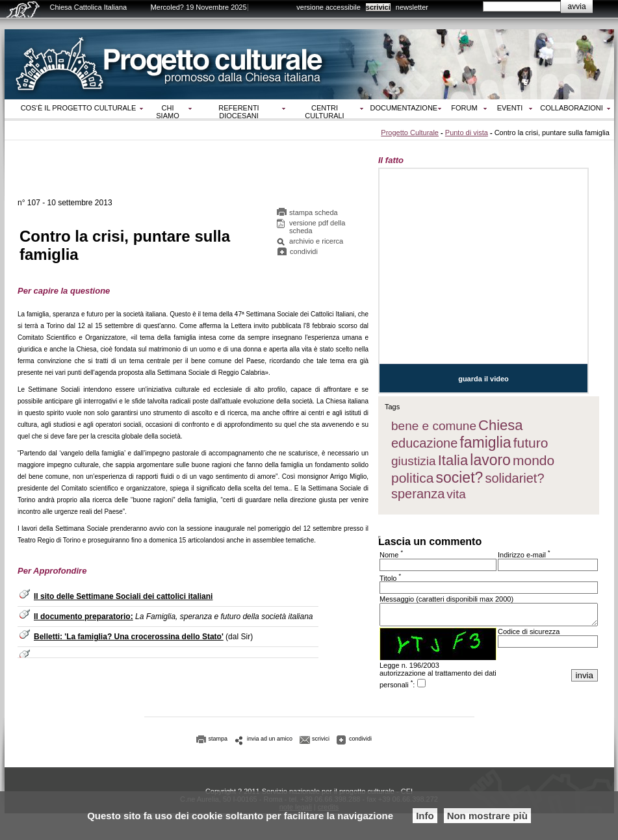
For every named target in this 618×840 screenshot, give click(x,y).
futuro (531, 443)
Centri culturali (324, 112)
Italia (453, 460)
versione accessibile (328, 7)
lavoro (490, 460)
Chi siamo (167, 112)
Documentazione (404, 108)
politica (412, 478)
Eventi (510, 108)
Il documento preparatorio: (84, 618)
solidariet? (514, 478)
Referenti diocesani (238, 112)
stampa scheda (314, 214)
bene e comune (434, 426)
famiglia (485, 442)
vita (456, 494)
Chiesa (500, 425)
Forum (464, 108)
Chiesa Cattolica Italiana (89, 7)
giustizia (414, 461)
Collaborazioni (572, 108)
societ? (459, 477)
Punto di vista (467, 133)
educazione (424, 443)
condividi (304, 253)
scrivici (378, 7)
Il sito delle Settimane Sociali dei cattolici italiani (123, 598)
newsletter (412, 7)
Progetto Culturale (410, 133)
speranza (418, 494)
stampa (218, 743)
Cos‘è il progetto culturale (79, 108)
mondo (534, 460)
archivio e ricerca (316, 243)
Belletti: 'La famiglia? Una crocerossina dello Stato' (129, 639)
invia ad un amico (270, 743)
